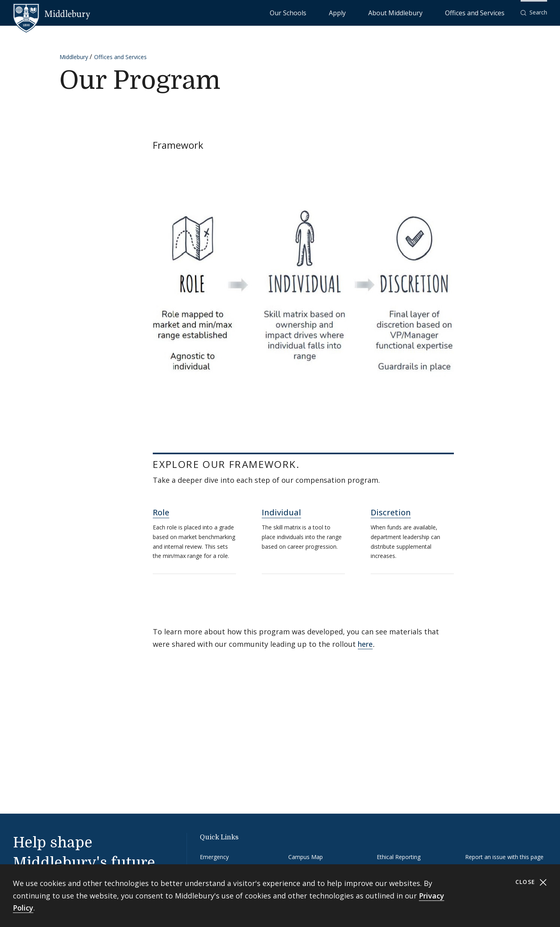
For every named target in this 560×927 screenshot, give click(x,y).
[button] (534, 13)
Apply (386, 12)
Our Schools (353, 12)
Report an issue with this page (504, 857)
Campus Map (306, 857)
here (365, 644)
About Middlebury (426, 12)
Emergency (214, 857)
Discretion (391, 512)
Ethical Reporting (399, 857)
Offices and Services (485, 12)
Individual (281, 512)
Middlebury (74, 57)
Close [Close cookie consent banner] (531, 882)
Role (161, 512)
